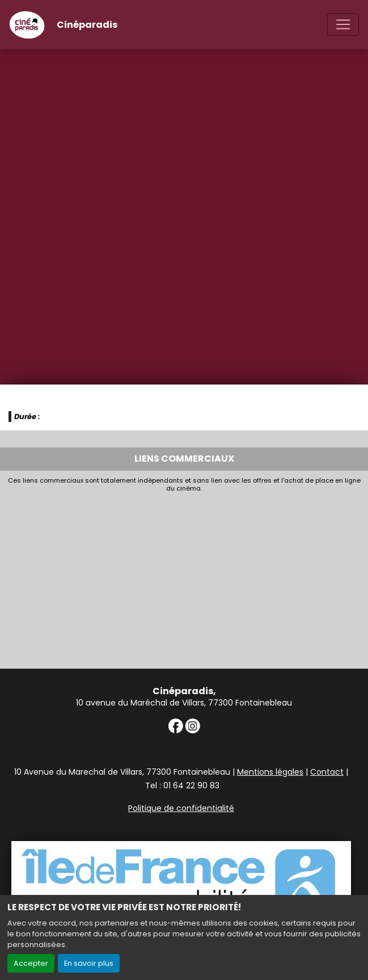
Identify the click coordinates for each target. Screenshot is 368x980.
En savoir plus (89, 963)
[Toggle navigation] (343, 24)
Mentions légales (270, 772)
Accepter (31, 963)
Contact (327, 772)
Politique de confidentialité (181, 808)
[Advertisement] (184, 578)
